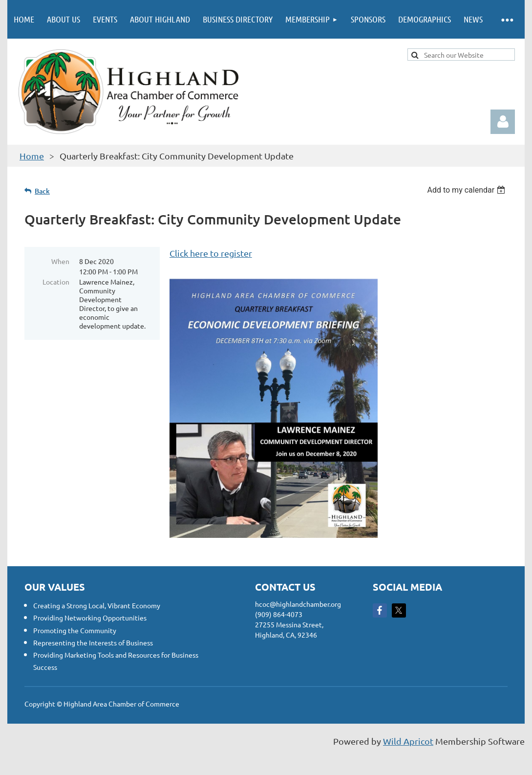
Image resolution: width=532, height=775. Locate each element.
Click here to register (211, 253)
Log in (503, 122)
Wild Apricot (408, 741)
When (60, 261)
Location (56, 282)
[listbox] (467, 190)
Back (42, 191)
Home (32, 156)
